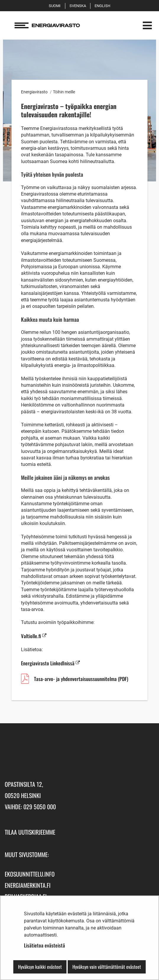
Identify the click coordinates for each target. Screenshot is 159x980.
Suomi (56, 6)
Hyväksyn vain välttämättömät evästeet (107, 967)
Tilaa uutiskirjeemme (30, 832)
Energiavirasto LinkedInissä (50, 663)
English (103, 6)
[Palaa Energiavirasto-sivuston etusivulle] (65, 25)
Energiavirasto (34, 92)
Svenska (79, 6)
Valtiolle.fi (34, 636)
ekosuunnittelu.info (30, 874)
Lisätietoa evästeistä (44, 945)
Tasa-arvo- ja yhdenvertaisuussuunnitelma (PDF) (81, 680)
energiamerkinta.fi (28, 885)
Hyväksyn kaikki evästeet (40, 967)
